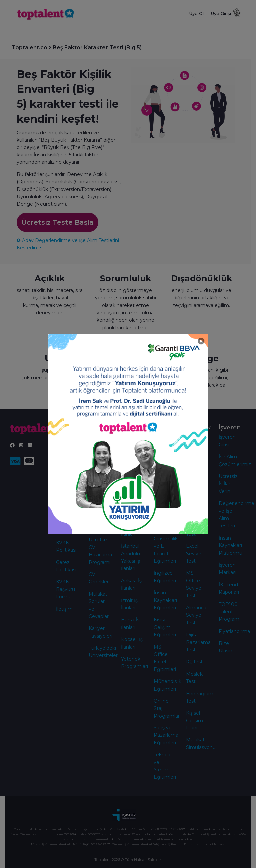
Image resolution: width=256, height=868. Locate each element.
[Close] (201, 341)
